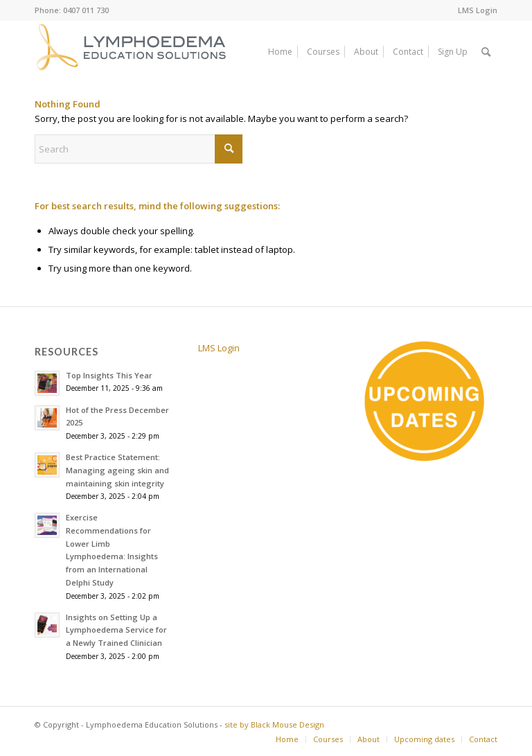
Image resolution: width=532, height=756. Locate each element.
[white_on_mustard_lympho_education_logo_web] (133, 52)
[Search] (486, 52)
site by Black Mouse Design (274, 724)
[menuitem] (474, 10)
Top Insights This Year (109, 375)
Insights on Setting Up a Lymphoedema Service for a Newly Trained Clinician (116, 630)
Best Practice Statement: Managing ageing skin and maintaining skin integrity (117, 470)
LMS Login (478, 10)
